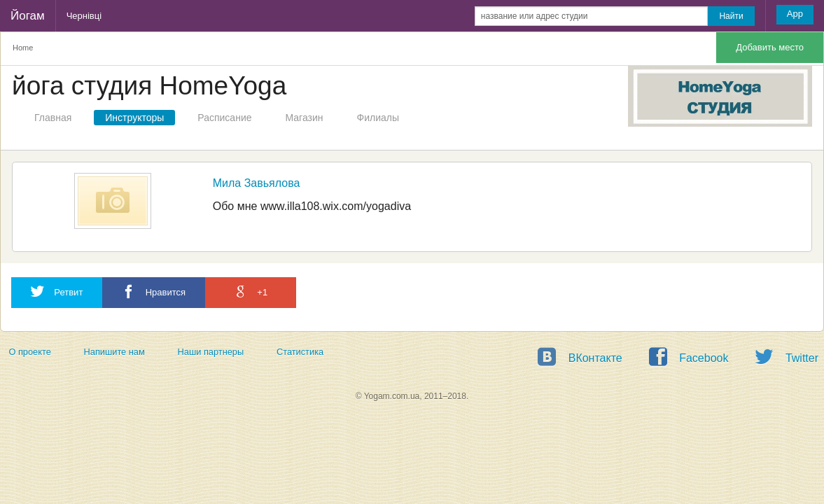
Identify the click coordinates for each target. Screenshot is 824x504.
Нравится (154, 292)
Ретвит (57, 292)
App (795, 14)
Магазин (305, 118)
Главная (53, 118)
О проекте (29, 352)
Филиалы (378, 118)
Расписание (224, 118)
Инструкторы (134, 118)
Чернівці (84, 16)
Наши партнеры (211, 352)
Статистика (300, 352)
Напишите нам (114, 352)
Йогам (28, 16)
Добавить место (770, 47)
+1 (251, 292)
